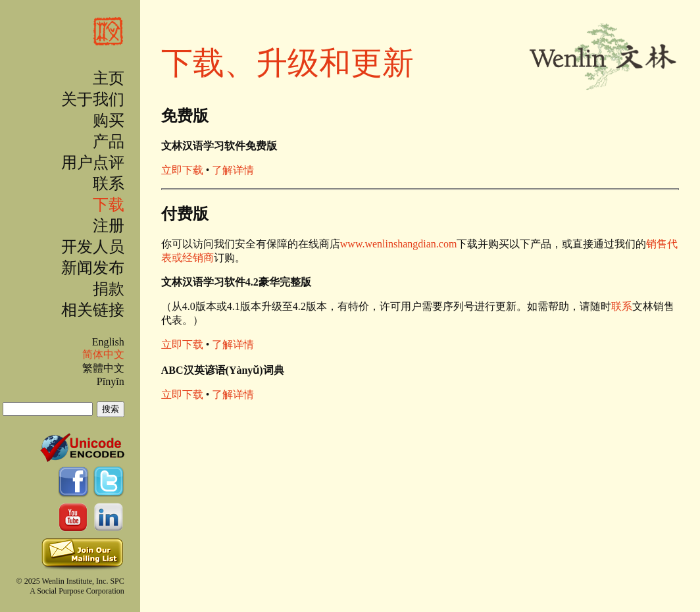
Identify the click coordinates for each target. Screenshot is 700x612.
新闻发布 (93, 268)
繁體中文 (103, 368)
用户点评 (93, 163)
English (108, 342)
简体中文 (103, 354)
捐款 (109, 289)
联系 (109, 184)
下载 (109, 205)
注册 (109, 226)
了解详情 (233, 170)
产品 (109, 141)
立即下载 (182, 170)
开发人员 (93, 247)
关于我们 (93, 99)
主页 (109, 78)
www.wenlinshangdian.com (399, 244)
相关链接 (93, 310)
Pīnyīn (111, 381)
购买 (109, 120)
